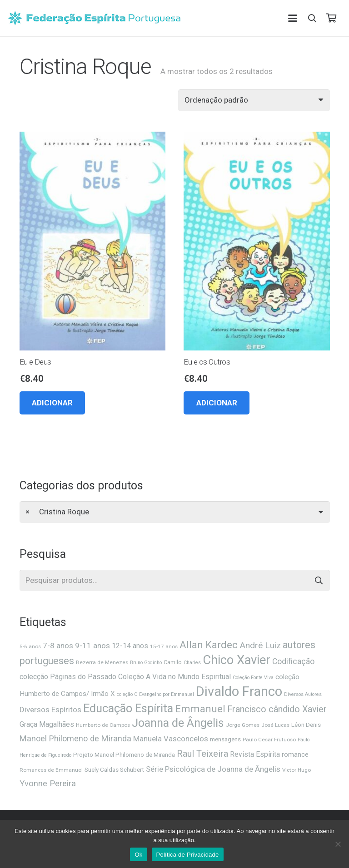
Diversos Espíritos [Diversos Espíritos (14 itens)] (50, 710)
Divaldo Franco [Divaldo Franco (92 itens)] (239, 691)
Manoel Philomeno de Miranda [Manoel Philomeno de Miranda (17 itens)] (75, 738)
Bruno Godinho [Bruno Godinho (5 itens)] (146, 663)
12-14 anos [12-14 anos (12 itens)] (130, 646)
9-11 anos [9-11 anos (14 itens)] (92, 646)
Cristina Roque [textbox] (57, 512)
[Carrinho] (331, 18)
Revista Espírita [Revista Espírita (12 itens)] (255, 754)
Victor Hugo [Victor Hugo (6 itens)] (297, 770)
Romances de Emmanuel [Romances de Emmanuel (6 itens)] (51, 770)
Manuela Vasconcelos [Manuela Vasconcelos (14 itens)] (171, 739)
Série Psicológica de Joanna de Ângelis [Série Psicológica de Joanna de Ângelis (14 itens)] (213, 769)
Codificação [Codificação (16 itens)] (293, 661)
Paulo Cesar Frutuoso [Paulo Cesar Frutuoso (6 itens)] (269, 740)
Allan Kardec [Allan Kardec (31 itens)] (209, 645)
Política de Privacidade (188, 855)
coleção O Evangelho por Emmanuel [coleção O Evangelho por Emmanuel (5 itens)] (155, 694)
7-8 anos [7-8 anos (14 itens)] (58, 646)
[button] (292, 18)
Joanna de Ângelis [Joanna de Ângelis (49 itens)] (178, 723)
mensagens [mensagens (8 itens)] (225, 739)
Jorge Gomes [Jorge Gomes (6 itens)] (243, 725)
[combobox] (175, 512)
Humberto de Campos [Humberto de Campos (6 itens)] (103, 725)
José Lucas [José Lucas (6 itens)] (275, 725)
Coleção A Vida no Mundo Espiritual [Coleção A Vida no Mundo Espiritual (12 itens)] (174, 677)
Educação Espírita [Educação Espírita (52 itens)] (128, 708)
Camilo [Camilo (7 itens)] (173, 662)
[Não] (338, 844)
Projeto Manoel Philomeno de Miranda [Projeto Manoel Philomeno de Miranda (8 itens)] (124, 755)
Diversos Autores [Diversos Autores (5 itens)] (303, 694)
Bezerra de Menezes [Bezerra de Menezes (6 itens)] (102, 662)
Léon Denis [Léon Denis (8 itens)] (306, 725)
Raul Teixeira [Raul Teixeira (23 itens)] (202, 754)
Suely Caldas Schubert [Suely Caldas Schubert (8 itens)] (114, 770)
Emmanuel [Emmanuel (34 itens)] (200, 709)
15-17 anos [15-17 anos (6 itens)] (164, 646)
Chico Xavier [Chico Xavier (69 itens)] (237, 660)
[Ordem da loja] (254, 100)
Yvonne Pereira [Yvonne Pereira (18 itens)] (48, 784)
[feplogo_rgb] (94, 18)
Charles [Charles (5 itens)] (192, 663)
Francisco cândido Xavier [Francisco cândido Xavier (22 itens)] (277, 709)
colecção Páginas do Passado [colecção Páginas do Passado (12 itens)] (68, 677)
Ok (138, 855)
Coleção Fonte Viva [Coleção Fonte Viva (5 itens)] (253, 678)
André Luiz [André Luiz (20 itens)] (260, 645)
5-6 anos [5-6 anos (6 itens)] (30, 646)
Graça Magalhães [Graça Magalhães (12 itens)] (47, 724)
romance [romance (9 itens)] (295, 755)
